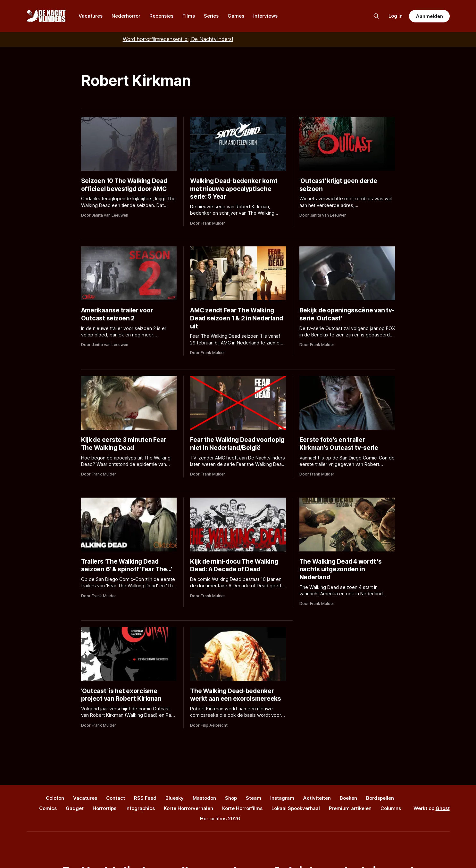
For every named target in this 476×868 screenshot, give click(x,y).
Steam (254, 798)
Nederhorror (126, 16)
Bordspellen (380, 798)
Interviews (265, 16)
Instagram (282, 798)
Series (211, 16)
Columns (391, 808)
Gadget (75, 808)
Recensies (161, 16)
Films (189, 16)
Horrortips (104, 808)
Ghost (443, 808)
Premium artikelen (350, 808)
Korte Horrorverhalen (188, 808)
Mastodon (204, 798)
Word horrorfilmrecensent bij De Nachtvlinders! (178, 39)
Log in (396, 16)
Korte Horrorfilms (242, 808)
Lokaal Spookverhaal (296, 808)
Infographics (140, 808)
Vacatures (91, 16)
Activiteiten (317, 798)
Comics (48, 808)
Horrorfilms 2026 (220, 818)
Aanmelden (429, 16)
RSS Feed (145, 798)
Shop (231, 798)
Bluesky (175, 798)
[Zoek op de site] (376, 16)
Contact (116, 798)
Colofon (55, 798)
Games (236, 16)
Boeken (348, 798)
